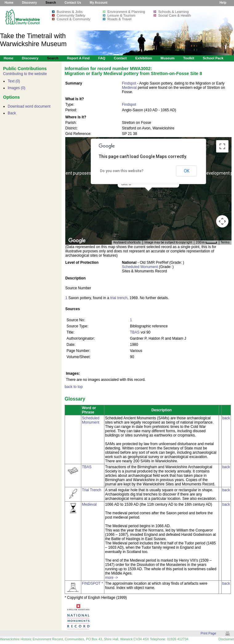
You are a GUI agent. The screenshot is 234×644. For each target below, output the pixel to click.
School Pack (213, 58)
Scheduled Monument (140, 267)
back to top (74, 387)
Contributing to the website (25, 74)
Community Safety (71, 15)
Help (223, 3)
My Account (98, 3)
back (226, 418)
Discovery (29, 3)
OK (187, 171)
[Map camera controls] (222, 221)
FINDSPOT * (92, 583)
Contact (120, 58)
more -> (111, 578)
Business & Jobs (70, 12)
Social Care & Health (175, 15)
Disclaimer (226, 639)
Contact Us (73, 3)
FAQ (102, 58)
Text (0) (14, 81)
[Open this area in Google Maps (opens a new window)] (77, 241)
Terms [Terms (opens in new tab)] (225, 242)
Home (9, 3)
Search (51, 3)
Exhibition (143, 58)
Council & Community (74, 19)
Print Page (208, 633)
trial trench (119, 298)
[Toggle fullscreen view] (222, 146)
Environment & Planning (126, 12)
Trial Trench (92, 490)
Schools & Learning (173, 12)
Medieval (129, 88)
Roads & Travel (119, 19)
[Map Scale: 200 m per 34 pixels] (206, 243)
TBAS (135, 332)
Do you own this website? (122, 171)
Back (12, 113)
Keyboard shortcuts (127, 242)
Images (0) (16, 88)
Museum (168, 58)
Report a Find (78, 58)
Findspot (129, 83)
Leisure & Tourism (121, 15)
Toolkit (189, 58)
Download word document (29, 106)
